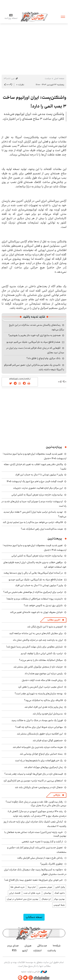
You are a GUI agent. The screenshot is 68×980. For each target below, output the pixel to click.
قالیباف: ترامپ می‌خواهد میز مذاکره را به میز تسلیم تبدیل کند (33, 522)
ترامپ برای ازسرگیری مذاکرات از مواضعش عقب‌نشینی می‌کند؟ (33, 592)
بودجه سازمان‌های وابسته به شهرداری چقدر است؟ (39, 694)
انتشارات (37, 951)
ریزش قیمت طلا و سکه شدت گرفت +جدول (42, 680)
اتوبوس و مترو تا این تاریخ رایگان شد (45, 627)
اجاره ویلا (32, 887)
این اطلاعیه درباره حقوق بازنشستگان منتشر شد (40, 734)
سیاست (48, 78)
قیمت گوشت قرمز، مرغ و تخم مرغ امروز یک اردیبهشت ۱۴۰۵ (35, 481)
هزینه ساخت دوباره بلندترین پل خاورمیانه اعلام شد (38, 747)
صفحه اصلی (59, 78)
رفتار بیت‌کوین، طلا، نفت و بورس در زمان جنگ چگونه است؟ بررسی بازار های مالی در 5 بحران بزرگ (36, 804)
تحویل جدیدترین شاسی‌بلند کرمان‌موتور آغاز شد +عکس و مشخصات (37, 850)
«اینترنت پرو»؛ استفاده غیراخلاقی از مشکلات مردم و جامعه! (35, 599)
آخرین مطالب (54, 620)
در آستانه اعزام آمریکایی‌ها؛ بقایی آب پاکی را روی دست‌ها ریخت (33, 573)
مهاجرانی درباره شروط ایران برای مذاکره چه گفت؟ (39, 727)
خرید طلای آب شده (32, 893)
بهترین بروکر (59, 899)
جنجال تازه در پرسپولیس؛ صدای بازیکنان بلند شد (39, 787)
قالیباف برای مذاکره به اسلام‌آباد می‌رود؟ (43, 700)
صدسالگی (42, 946)
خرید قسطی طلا (18, 887)
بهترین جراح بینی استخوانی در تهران (23, 899)
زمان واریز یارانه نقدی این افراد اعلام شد (44, 707)
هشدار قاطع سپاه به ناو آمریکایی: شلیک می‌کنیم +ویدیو (33, 342)
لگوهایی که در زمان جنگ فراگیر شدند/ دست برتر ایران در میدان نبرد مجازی (35, 350)
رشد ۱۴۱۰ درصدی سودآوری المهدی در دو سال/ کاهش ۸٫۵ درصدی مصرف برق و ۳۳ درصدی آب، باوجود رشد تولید (37, 814)
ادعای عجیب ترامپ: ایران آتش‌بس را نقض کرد (40, 687)
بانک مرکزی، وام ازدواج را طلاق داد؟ (44, 358)
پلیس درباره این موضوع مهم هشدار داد (44, 673)
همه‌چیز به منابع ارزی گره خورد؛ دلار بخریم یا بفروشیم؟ (34, 335)
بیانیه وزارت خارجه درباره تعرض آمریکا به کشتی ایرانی (37, 495)
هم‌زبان (28, 946)
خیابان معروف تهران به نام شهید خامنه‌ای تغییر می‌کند (36, 612)
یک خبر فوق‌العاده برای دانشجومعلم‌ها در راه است (39, 761)
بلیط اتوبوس (59, 905)
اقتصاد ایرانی (15, 893)
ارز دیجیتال (46, 899)
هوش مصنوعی (45, 887)
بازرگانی (57, 795)
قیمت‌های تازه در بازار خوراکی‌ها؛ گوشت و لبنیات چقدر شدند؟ (34, 774)
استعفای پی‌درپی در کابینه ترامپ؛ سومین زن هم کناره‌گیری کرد (33, 781)
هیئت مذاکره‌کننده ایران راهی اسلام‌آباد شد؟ (42, 529)
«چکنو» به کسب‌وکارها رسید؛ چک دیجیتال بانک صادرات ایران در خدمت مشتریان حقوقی (35, 872)
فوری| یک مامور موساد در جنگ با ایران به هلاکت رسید (37, 720)
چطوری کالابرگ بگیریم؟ (51, 864)
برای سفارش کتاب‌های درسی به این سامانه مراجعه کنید (36, 633)
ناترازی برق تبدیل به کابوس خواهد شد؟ (43, 605)
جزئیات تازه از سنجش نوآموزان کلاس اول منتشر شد (38, 667)
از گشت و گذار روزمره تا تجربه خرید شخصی (42, 842)
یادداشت (52, 951)
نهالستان (47, 893)
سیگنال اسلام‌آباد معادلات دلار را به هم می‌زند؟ (41, 660)
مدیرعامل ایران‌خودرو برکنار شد (48, 714)
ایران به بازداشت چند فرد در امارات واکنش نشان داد (38, 640)
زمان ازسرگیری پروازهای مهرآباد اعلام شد (43, 767)
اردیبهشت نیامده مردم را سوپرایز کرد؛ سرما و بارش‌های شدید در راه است (34, 504)
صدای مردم (13, 946)
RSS (14, 951)
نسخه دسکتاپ (34, 917)
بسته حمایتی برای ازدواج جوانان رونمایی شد (41, 754)
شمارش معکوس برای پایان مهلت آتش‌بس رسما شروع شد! (34, 647)
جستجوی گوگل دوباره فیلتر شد (48, 740)
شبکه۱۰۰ (57, 946)
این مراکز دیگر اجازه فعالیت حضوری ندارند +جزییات (38, 488)
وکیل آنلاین (60, 887)
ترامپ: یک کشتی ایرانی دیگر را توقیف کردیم (42, 653)
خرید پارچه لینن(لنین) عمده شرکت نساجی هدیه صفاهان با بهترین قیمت (35, 834)
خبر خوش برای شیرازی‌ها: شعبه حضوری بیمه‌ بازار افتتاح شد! (34, 880)
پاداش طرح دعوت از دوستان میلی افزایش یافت (40, 858)
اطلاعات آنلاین (34, 17)
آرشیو (25, 951)
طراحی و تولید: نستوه (34, 972)
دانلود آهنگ (60, 893)
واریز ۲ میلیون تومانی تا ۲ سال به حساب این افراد (39, 475)
